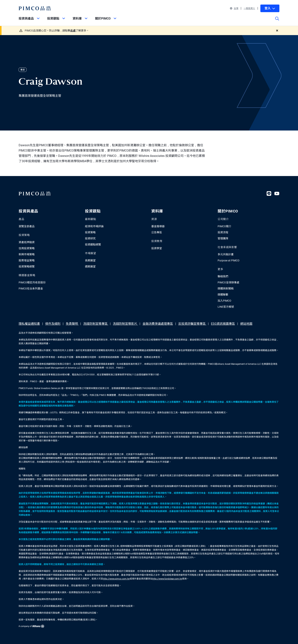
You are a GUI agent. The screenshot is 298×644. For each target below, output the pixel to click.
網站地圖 (246, 324)
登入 (270, 8)
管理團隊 (223, 238)
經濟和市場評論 (94, 226)
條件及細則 (53, 324)
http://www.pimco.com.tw (116, 579)
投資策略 (90, 232)
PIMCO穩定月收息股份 (32, 282)
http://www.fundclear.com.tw (167, 579)
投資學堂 (157, 248)
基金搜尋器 (158, 226)
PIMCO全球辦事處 (228, 282)
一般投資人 (249, 8)
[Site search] (277, 21)
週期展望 (90, 267)
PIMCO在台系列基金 (31, 289)
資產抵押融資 (27, 242)
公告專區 (157, 232)
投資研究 (90, 238)
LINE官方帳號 (226, 307)
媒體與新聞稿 (226, 289)
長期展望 (90, 260)
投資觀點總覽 (93, 245)
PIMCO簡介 (224, 226)
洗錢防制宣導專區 (96, 324)
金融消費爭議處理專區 (158, 324)
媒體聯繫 (223, 295)
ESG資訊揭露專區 (223, 324)
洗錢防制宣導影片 (125, 324)
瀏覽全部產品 (27, 226)
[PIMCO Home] (35, 8)
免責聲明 (72, 324)
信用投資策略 (27, 248)
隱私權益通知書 (29, 324)
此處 (73, 31)
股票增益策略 (27, 260)
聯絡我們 (223, 276)
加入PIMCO (224, 301)
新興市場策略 (27, 254)
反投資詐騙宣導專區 (192, 324)
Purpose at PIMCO (229, 260)
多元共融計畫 (226, 254)
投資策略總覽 (27, 267)
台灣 (234, 8)
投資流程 (223, 232)
